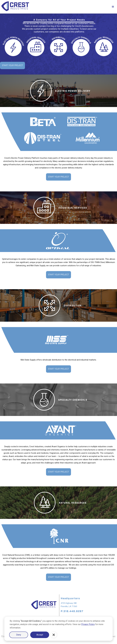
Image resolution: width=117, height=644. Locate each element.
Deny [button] (19, 635)
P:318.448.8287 (72, 611)
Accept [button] (40, 635)
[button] (54, 635)
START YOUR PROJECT (12, 65)
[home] (54, 7)
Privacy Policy (88, 624)
